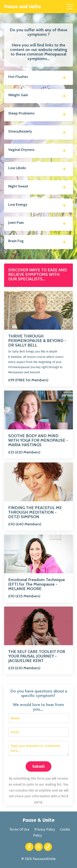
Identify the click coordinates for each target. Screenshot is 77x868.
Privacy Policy (45, 829)
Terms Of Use (19, 829)
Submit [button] (39, 766)
